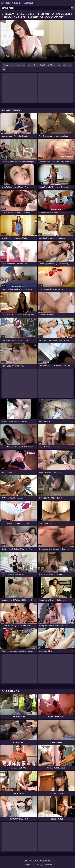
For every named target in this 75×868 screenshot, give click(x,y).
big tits (43, 65)
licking (5, 65)
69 (4, 69)
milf (64, 65)
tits (70, 65)
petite (51, 65)
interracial (21, 65)
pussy (58, 65)
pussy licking (33, 65)
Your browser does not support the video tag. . (37, 41)
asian (12, 65)
